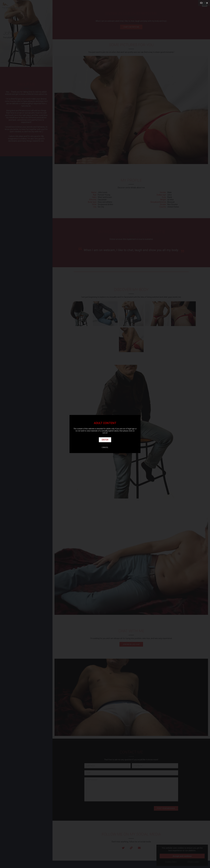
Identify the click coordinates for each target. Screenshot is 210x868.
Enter (105, 440)
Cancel (105, 447)
